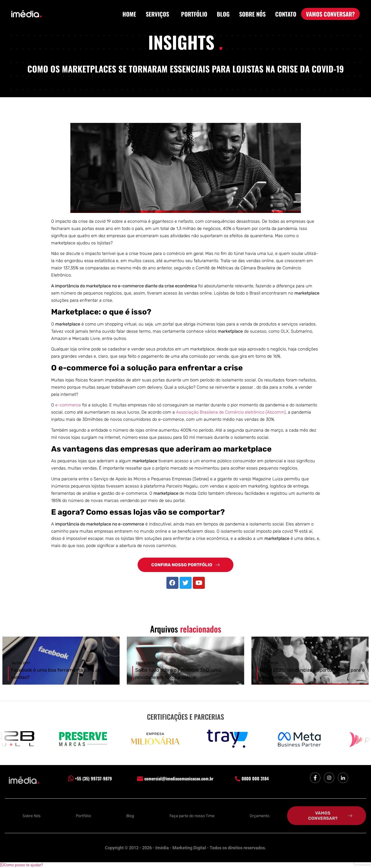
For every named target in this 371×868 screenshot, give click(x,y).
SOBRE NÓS (252, 14)
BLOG (223, 14)
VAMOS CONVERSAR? (330, 14)
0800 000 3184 (252, 778)
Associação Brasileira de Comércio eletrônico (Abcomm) (231, 412)
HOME (129, 14)
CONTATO (286, 14)
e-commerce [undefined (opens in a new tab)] (69, 405)
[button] (21, 865)
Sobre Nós (32, 816)
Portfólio (83, 816)
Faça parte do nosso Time (192, 816)
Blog (130, 816)
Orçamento (260, 816)
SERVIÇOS (159, 14)
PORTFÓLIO (194, 14)
